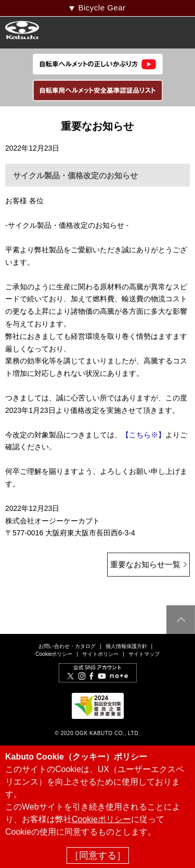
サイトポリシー (100, 654)
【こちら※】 (144, 435)
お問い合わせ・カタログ (67, 646)
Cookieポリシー (54, 654)
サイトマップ (144, 654)
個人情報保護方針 (126, 646)
